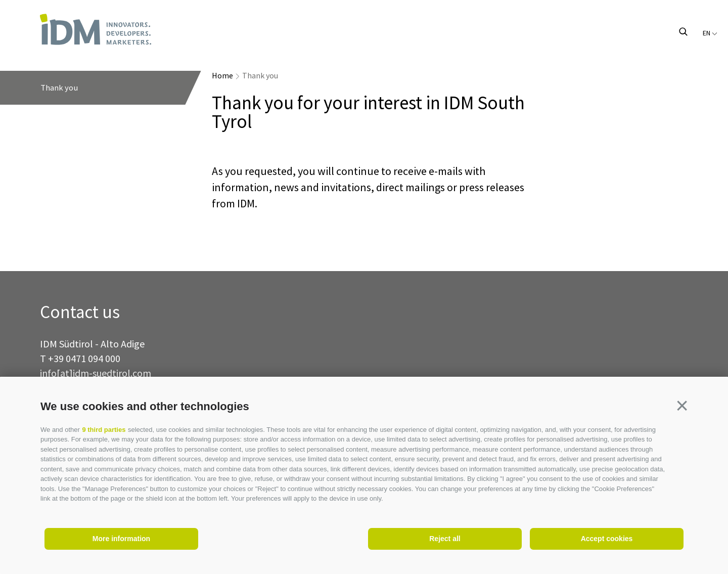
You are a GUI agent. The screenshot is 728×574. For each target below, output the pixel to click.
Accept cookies (607, 539)
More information (121, 539)
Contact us (80, 312)
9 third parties (104, 430)
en (710, 33)
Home (222, 75)
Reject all (445, 539)
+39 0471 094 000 (84, 358)
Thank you (260, 75)
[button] (682, 406)
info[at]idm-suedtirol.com (96, 373)
